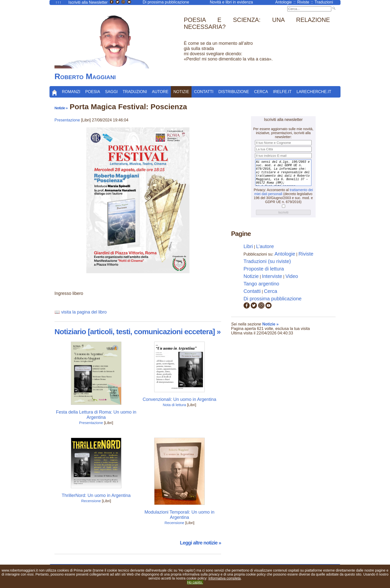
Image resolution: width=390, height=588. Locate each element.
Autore (160, 92)
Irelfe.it (282, 92)
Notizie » (61, 108)
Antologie (285, 254)
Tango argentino (261, 284)
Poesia (93, 92)
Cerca (261, 92)
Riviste (306, 254)
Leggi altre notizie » (200, 543)
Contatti (204, 92)
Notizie (181, 92)
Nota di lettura (174, 405)
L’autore (265, 246)
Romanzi (71, 92)
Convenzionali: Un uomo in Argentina (179, 399)
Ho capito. (195, 582)
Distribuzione (234, 92)
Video (292, 276)
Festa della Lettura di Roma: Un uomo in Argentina (96, 415)
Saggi (111, 92)
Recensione (91, 501)
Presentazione (67, 120)
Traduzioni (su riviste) (267, 261)
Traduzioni (135, 92)
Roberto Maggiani (85, 76)
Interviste (272, 276)
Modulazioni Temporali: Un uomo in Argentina (179, 515)
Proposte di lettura (264, 269)
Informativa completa (225, 578)
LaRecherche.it (314, 92)
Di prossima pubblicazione (272, 299)
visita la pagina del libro (84, 312)
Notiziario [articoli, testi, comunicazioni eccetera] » (138, 332)
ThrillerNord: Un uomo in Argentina (96, 495)
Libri (248, 246)
